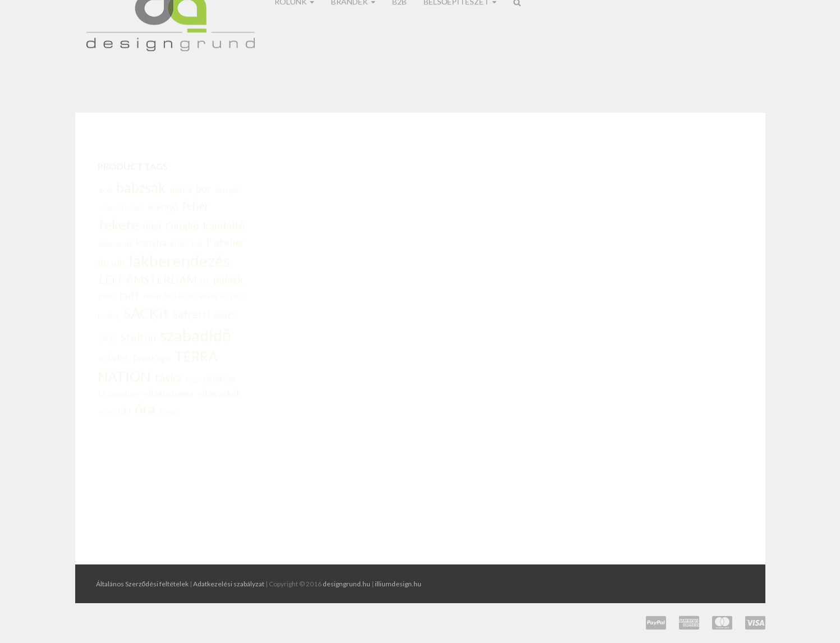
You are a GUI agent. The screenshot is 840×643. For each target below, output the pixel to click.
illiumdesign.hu (398, 584)
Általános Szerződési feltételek (143, 584)
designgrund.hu (346, 584)
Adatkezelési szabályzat (229, 584)
